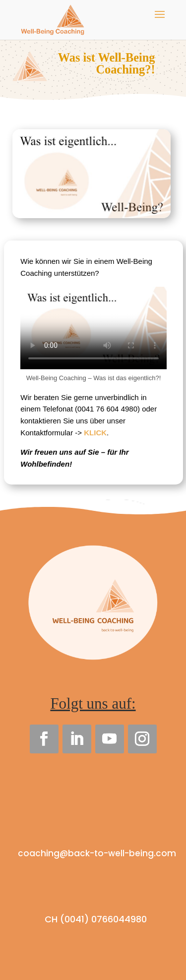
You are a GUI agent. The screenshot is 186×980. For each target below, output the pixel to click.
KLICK (95, 433)
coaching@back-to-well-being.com (97, 853)
